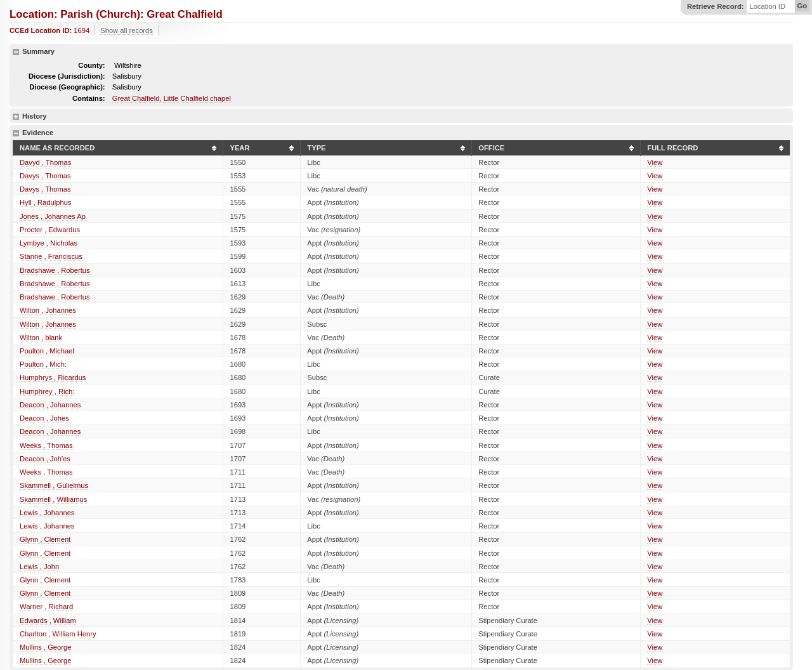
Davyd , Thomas (45, 162)
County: (91, 65)
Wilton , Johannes (48, 310)
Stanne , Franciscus (51, 256)
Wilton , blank (41, 338)
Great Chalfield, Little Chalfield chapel (172, 98)
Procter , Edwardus (50, 230)
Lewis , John (39, 567)
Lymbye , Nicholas (49, 243)
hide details (16, 52)
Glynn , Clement (45, 539)
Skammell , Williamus (53, 499)
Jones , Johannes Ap (53, 216)
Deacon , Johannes (50, 405)
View (655, 162)
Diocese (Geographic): (67, 87)
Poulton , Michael (47, 351)
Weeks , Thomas (46, 445)
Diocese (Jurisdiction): (67, 76)
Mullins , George (45, 647)
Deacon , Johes (44, 418)
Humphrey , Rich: (47, 391)
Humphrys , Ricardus (53, 378)
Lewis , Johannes (47, 513)
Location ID (767, 7)
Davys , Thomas (45, 176)
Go (802, 6)
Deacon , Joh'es (45, 459)
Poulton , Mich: (43, 364)
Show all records (127, 30)
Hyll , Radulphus (45, 202)
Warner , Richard (46, 607)
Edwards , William (48, 621)
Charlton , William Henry (58, 634)
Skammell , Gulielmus (54, 485)
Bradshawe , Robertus (55, 270)
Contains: (89, 98)
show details (16, 117)
